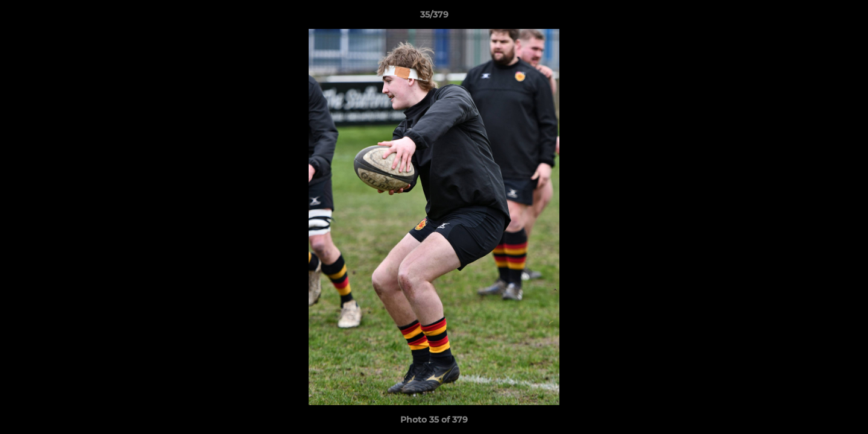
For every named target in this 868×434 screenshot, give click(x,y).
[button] (846, 17)
